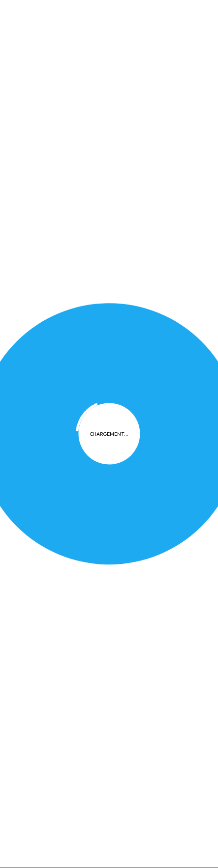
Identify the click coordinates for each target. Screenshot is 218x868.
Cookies (106, 351)
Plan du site (179, 351)
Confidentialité (53, 351)
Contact (113, 369)
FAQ (140, 351)
